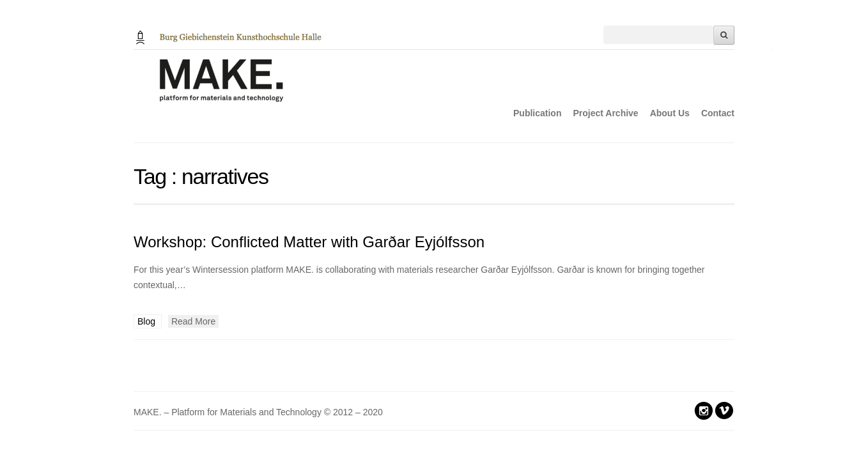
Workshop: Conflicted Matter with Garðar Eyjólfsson (309, 242)
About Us (670, 113)
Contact (718, 113)
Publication (537, 113)
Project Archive (605, 113)
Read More (193, 321)
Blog (148, 321)
